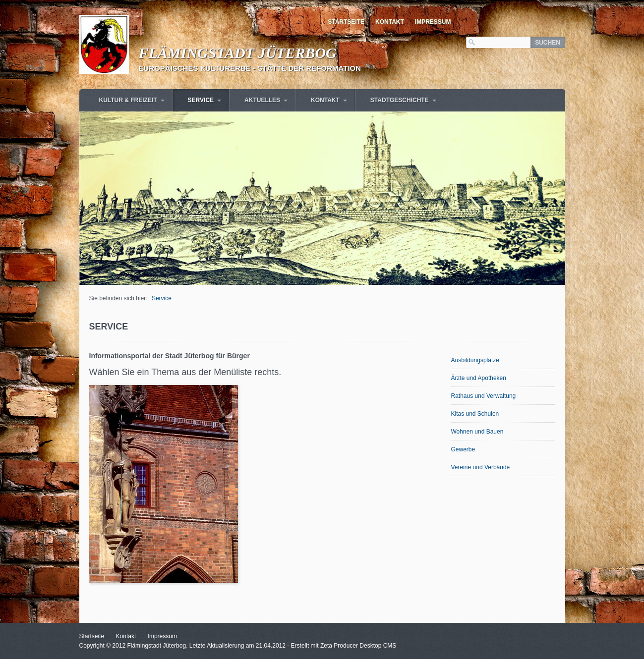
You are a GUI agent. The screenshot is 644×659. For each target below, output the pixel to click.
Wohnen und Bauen (477, 432)
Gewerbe (463, 449)
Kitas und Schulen (475, 414)
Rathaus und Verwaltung (484, 396)
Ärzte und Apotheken (479, 378)
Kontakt (390, 22)
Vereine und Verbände (481, 467)
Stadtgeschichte (400, 100)
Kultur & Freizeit (128, 100)
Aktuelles (262, 100)
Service (201, 100)
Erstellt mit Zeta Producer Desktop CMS (344, 646)
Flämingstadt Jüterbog (238, 53)
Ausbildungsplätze (475, 360)
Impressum (433, 22)
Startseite (346, 22)
